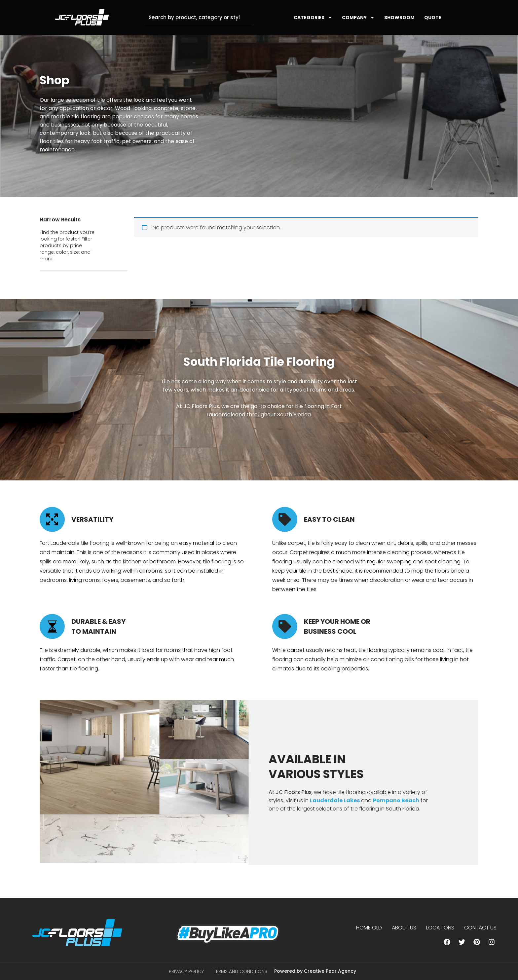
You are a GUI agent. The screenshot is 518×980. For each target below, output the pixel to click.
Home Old (369, 928)
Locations (440, 928)
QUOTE (433, 18)
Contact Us (480, 928)
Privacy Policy (186, 971)
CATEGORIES (313, 18)
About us (404, 928)
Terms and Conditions (240, 971)
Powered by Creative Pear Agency (315, 971)
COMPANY (358, 18)
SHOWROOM (399, 18)
